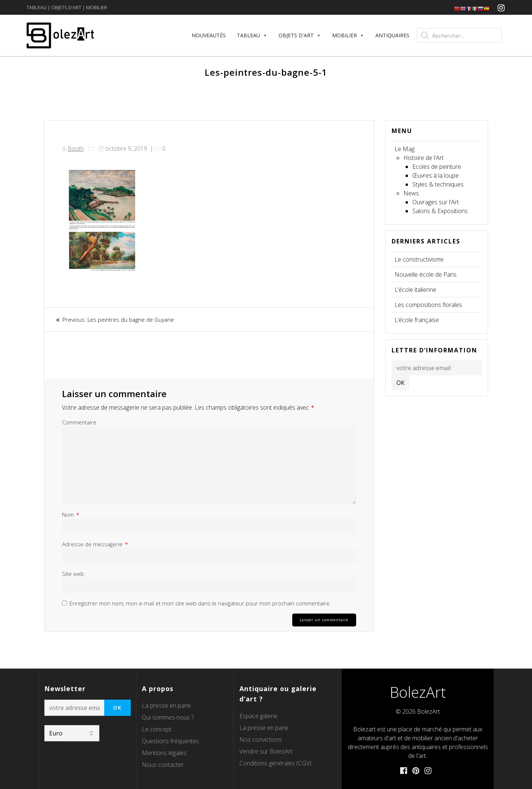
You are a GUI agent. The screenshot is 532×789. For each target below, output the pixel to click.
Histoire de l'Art (424, 158)
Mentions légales (164, 752)
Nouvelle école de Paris (426, 274)
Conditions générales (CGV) (275, 763)
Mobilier (348, 35)
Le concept (157, 729)
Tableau (252, 35)
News (411, 193)
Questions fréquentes (170, 741)
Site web (73, 574)
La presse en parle (166, 705)
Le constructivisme (419, 259)
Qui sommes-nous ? (168, 717)
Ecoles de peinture (437, 167)
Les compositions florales (428, 305)
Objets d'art (300, 35)
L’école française (417, 320)
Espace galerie (258, 715)
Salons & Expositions (440, 211)
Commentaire (79, 422)
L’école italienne (415, 290)
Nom (71, 515)
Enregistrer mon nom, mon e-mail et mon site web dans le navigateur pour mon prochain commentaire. (200, 603)
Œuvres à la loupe (436, 175)
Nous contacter (163, 764)
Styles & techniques (438, 184)
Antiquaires (392, 35)
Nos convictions (261, 739)
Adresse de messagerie (95, 544)
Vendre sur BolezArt (266, 751)
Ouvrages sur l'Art (436, 202)
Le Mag (405, 149)
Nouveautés (209, 35)
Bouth (76, 148)
